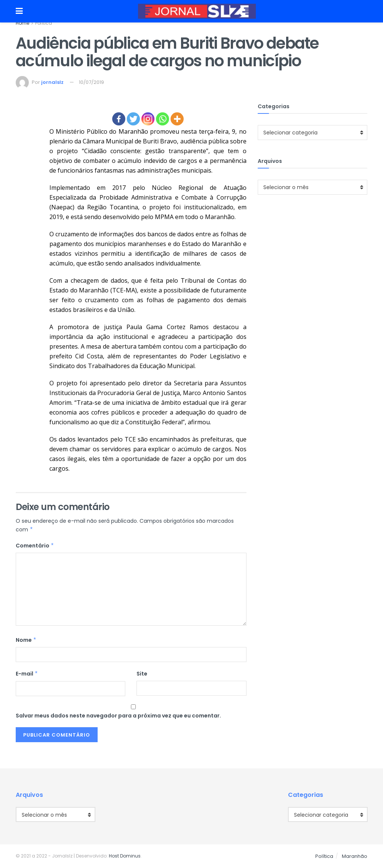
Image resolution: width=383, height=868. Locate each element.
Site (142, 674)
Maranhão (355, 856)
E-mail (27, 674)
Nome (26, 640)
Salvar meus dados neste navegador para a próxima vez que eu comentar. (118, 716)
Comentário (35, 546)
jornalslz (52, 82)
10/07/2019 (91, 82)
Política (44, 23)
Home (22, 23)
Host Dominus (125, 856)
